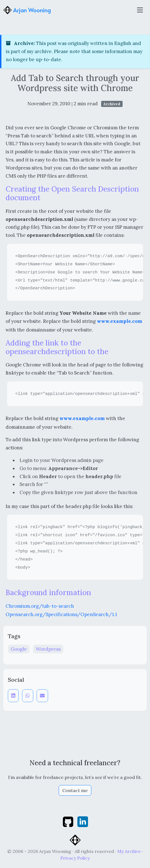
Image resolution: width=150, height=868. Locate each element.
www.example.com (120, 321)
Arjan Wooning (27, 10)
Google (19, 649)
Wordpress (48, 649)
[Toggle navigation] (140, 10)
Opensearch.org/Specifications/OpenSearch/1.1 (61, 614)
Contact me (75, 790)
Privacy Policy (75, 858)
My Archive (129, 851)
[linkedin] (83, 821)
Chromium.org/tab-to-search (40, 606)
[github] (69, 821)
